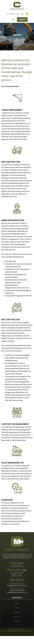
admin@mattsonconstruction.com (17, 586)
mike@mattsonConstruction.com (17, 592)
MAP (25, 570)
